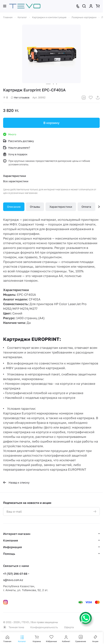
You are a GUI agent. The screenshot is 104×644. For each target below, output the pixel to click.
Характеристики (61, 207)
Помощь (9, 554)
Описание (14, 207)
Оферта (69, 627)
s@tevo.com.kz (13, 580)
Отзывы (35, 207)
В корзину (51, 123)
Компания (11, 540)
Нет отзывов (20, 97)
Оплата (86, 207)
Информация (13, 547)
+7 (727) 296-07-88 (15, 574)
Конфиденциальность (44, 627)
